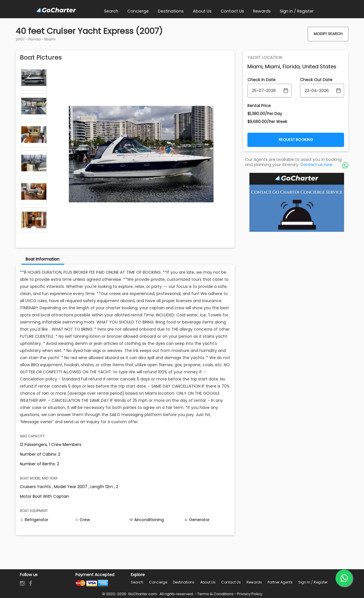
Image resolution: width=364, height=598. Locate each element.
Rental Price (259, 106)
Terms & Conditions (215, 594)
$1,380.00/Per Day (265, 114)
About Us (208, 582)
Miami (50, 39)
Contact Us (231, 582)
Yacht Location (265, 58)
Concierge (158, 582)
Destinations (184, 582)
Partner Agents (280, 582)
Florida (34, 39)
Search (137, 582)
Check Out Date (316, 80)
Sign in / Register (313, 582)
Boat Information (43, 259)
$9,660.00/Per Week (267, 122)
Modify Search (328, 34)
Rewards (254, 582)
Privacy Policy (250, 594)
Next (34, 229)
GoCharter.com (142, 594)
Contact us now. (317, 165)
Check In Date (261, 80)
